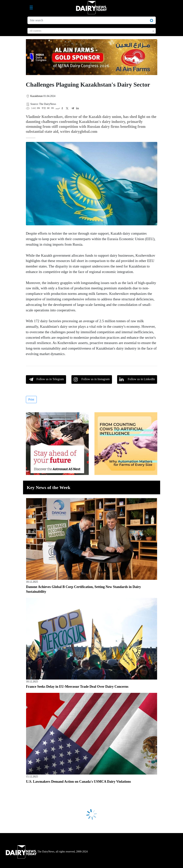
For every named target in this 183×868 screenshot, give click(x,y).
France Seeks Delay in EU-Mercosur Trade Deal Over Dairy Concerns (77, 687)
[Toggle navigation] (31, 8)
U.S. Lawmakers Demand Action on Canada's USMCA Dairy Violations (79, 782)
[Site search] (92, 20)
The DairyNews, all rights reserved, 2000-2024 (47, 852)
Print (31, 399)
